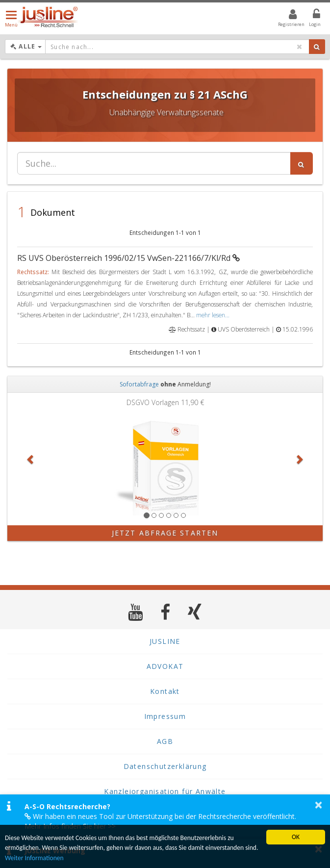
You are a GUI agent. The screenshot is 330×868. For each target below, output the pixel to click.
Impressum (165, 716)
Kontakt (165, 691)
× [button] (318, 805)
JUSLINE (165, 641)
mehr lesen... (213, 315)
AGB (165, 741)
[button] (31, 459)
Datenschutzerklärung (165, 766)
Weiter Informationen (34, 858)
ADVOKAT (165, 666)
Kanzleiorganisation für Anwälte (165, 791)
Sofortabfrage (139, 384)
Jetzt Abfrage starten (165, 533)
